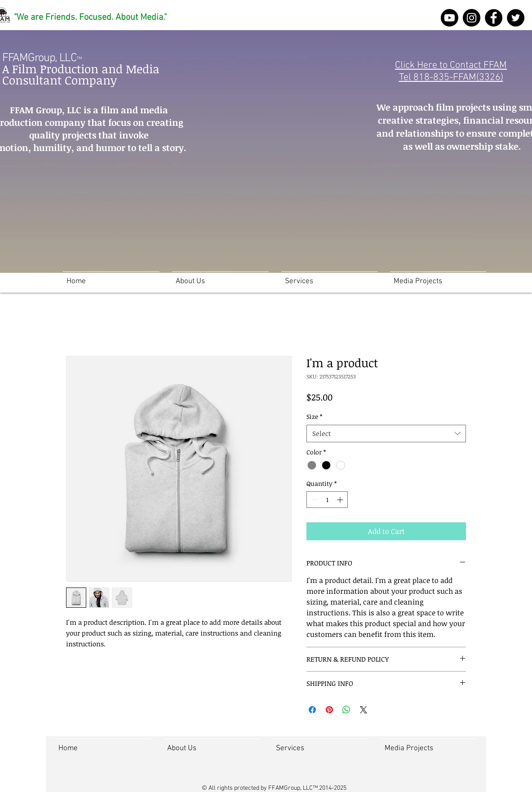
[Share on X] (364, 710)
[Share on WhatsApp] (346, 710)
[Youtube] (450, 18)
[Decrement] (313, 500)
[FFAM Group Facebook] (494, 18)
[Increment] (341, 500)
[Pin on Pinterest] (329, 710)
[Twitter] (516, 18)
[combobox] (386, 434)
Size (314, 416)
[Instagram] (472, 18)
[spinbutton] (327, 500)
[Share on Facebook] (312, 710)
